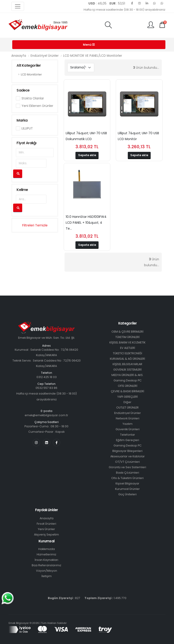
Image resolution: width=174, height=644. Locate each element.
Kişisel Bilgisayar (127, 483)
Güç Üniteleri (127, 494)
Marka (22, 120)
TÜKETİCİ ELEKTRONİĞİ (127, 353)
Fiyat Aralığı (26, 143)
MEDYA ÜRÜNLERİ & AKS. (127, 375)
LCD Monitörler (31, 74)
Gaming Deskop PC (128, 380)
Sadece (23, 90)
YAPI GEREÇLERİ (128, 397)
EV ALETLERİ (128, 348)
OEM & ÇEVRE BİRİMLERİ (127, 332)
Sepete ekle (87, 155)
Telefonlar (128, 435)
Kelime (22, 190)
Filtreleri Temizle (35, 225)
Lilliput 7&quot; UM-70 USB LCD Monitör (138, 136)
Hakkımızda (47, 549)
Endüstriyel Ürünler (45, 56)
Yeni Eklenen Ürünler (37, 106)
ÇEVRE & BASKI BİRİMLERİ (127, 391)
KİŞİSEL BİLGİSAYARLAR (127, 364)
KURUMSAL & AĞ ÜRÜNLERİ (127, 359)
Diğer (127, 402)
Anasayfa (19, 56)
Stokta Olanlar (33, 98)
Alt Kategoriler (29, 65)
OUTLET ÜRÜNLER (127, 408)
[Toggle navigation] (18, 6)
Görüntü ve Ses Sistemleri (127, 467)
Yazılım (128, 424)
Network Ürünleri (128, 418)
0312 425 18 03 (47, 377)
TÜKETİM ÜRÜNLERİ (127, 337)
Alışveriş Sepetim (46, 535)
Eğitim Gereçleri (128, 440)
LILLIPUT (27, 128)
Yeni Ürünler (46, 529)
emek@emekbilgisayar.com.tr (46, 415)
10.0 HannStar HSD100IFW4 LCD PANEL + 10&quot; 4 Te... (86, 223)
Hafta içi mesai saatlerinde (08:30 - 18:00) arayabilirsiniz (124, 10)
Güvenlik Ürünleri (128, 429)
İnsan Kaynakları (46, 560)
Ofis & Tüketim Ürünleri (127, 478)
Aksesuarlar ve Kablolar (128, 456)
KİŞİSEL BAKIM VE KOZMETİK (127, 342)
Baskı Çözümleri (128, 473)
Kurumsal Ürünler (127, 489)
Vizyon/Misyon (47, 571)
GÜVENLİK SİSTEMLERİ (127, 370)
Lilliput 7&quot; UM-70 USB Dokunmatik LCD (86, 136)
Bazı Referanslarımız (46, 565)
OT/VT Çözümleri (127, 462)
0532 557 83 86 (46, 388)
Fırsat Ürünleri (46, 524)
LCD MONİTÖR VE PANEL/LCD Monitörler (93, 56)
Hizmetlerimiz (46, 554)
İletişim (47, 576)
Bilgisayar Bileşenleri (127, 451)
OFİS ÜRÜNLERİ (128, 386)
